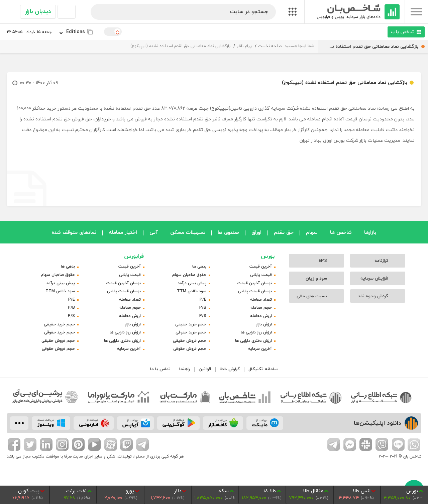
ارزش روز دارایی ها (256, 332)
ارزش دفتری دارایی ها (253, 341)
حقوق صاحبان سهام (189, 275)
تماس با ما (160, 369)
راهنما (185, 369)
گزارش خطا (230, 369)
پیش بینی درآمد (192, 283)
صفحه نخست (270, 46)
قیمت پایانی (261, 275)
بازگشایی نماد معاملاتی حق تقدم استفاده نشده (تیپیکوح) (180, 46)
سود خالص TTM (192, 291)
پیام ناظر (244, 46)
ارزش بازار (264, 324)
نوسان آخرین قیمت (255, 283)
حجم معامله (261, 308)
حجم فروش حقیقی (190, 341)
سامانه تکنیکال (263, 369)
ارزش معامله (261, 316)
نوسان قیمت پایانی (255, 291)
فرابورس (134, 256)
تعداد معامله (261, 299)
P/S (203, 316)
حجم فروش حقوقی (190, 349)
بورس (268, 256)
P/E (203, 299)
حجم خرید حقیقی (191, 324)
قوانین (205, 369)
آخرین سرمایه (260, 349)
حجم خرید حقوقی (191, 332)
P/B (203, 308)
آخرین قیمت (261, 266)
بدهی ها (199, 266)
